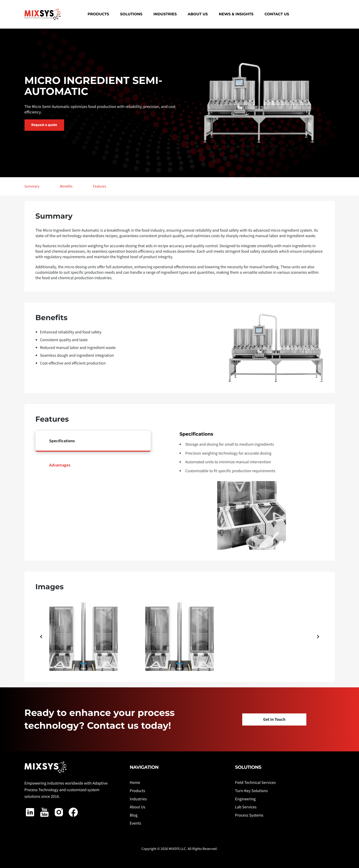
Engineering (245, 799)
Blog (133, 815)
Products (98, 14)
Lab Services (246, 807)
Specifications (62, 441)
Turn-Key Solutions (251, 791)
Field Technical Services (255, 782)
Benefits (66, 186)
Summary (32, 186)
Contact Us (277, 14)
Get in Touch (274, 719)
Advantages (60, 465)
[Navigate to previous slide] (41, 637)
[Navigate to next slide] (318, 637)
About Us (198, 14)
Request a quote (44, 125)
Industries (165, 14)
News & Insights (236, 14)
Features (99, 186)
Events (135, 823)
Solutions (131, 14)
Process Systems (249, 815)
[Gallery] (180, 637)
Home (135, 782)
